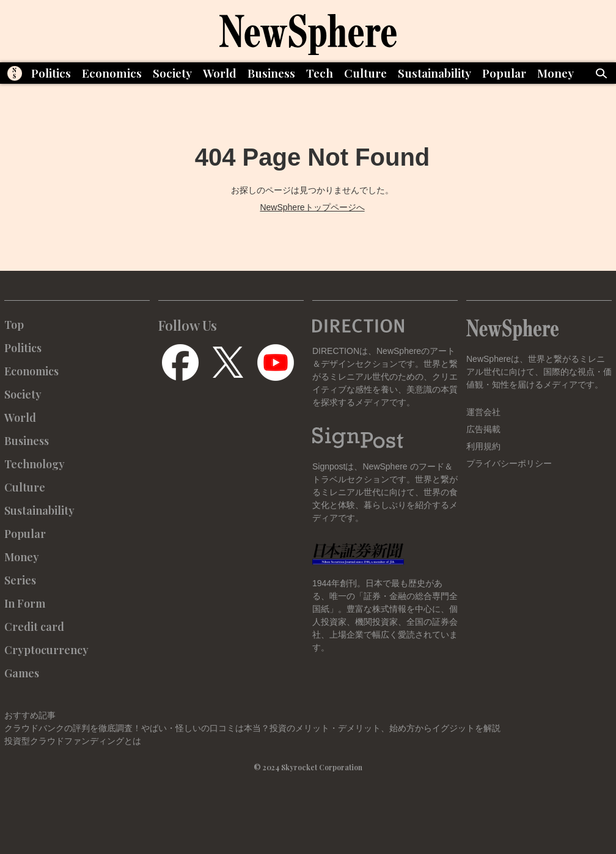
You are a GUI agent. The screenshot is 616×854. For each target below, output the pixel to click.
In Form (25, 603)
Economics (112, 73)
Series (20, 580)
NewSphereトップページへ (312, 207)
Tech (320, 73)
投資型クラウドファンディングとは (73, 741)
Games (22, 673)
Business (271, 73)
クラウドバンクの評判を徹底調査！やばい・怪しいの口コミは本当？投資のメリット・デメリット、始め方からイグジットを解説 (252, 728)
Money (555, 73)
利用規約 (483, 446)
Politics (51, 73)
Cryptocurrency (46, 650)
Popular (504, 73)
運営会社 (483, 412)
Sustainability (435, 73)
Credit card (34, 627)
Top (14, 325)
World (220, 73)
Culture (365, 73)
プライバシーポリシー (509, 463)
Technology (35, 464)
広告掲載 (483, 429)
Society (172, 73)
